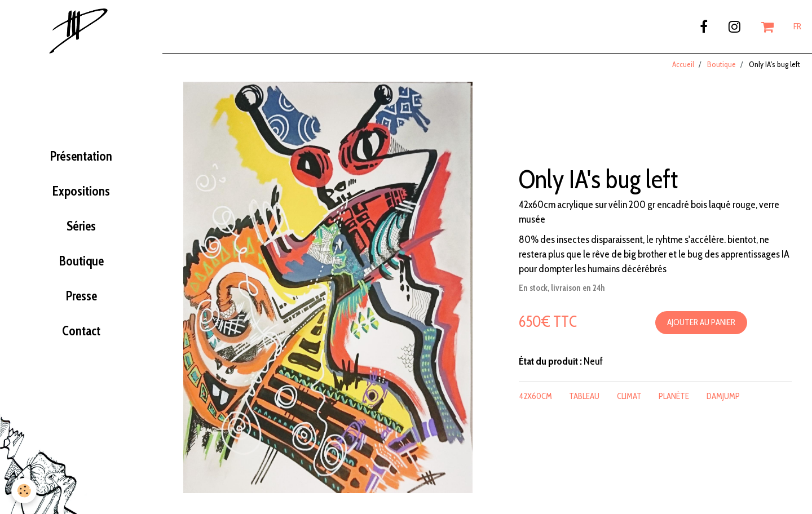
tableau (584, 399)
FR (797, 26)
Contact (81, 334)
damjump (723, 399)
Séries (81, 229)
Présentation (81, 159)
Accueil (683, 67)
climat (629, 399)
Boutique (81, 264)
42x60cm (536, 399)
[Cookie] (24, 491)
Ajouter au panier (701, 325)
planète (674, 399)
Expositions (81, 194)
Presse (81, 299)
